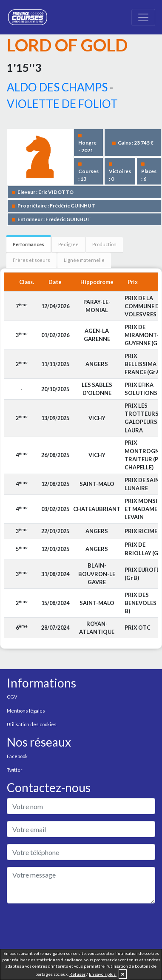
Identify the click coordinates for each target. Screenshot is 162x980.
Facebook (17, 756)
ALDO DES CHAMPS (57, 87)
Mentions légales (26, 711)
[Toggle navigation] (143, 17)
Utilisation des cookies (32, 724)
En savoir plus (103, 974)
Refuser (77, 974)
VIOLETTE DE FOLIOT (62, 104)
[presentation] (71, 927)
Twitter (15, 770)
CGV (12, 697)
